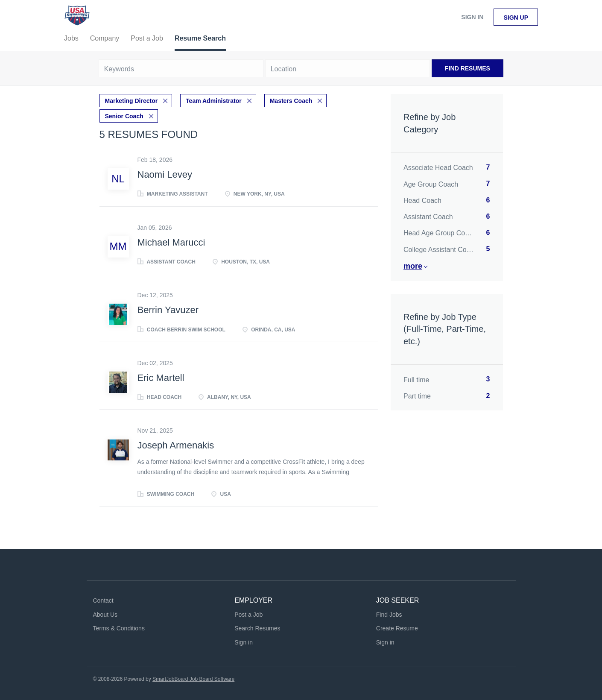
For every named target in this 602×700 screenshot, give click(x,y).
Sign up (516, 18)
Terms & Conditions (119, 628)
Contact (103, 600)
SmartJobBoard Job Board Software (193, 679)
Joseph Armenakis (176, 445)
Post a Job (248, 615)
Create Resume (397, 628)
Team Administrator (214, 101)
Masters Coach (291, 101)
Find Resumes (468, 68)
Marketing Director (132, 101)
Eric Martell (161, 378)
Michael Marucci (171, 242)
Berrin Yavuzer (168, 310)
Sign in (472, 17)
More (413, 266)
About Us (105, 615)
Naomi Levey (165, 174)
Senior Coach (124, 116)
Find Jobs (389, 615)
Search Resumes (257, 628)
